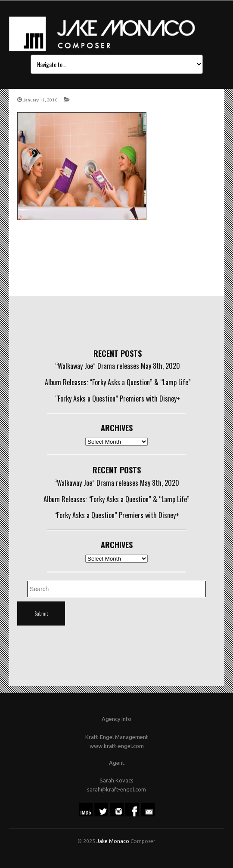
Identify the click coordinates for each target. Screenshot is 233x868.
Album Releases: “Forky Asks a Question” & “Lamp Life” (118, 382)
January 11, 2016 (40, 100)
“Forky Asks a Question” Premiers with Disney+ (118, 399)
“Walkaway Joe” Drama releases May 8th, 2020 (118, 366)
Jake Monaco (113, 841)
